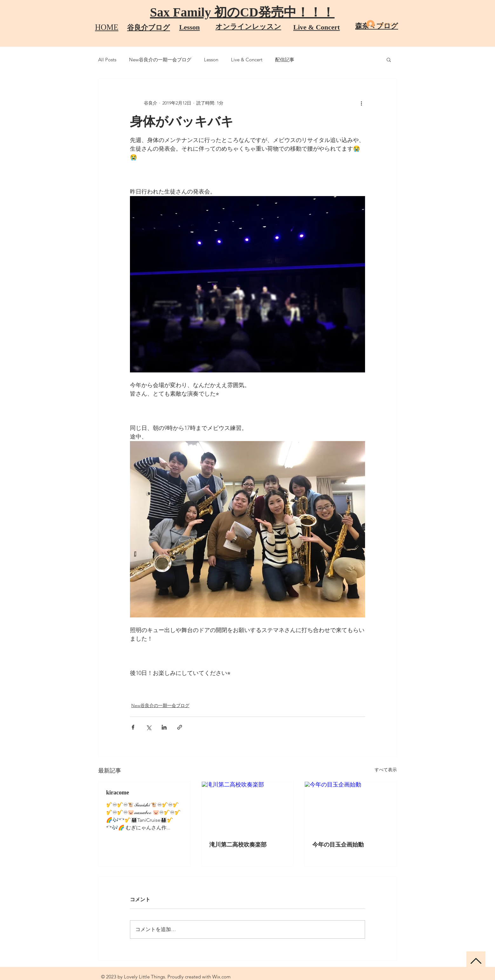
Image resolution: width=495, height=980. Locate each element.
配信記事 (285, 60)
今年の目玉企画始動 (338, 845)
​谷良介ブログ (149, 27)
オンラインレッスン (248, 27)
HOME (107, 27)
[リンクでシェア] (180, 727)
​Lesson (190, 27)
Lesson (211, 60)
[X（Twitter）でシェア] (149, 727)
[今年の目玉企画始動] (351, 807)
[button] (389, 59)
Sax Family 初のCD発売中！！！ (242, 12)
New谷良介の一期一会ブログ (160, 60)
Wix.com (221, 977)
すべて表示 (386, 770)
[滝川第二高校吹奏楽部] (248, 807)
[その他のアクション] (361, 103)
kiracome (118, 793)
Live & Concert (317, 27)
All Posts (107, 60)
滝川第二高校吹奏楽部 (238, 845)
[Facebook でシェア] (133, 727)
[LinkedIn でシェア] (164, 727)
